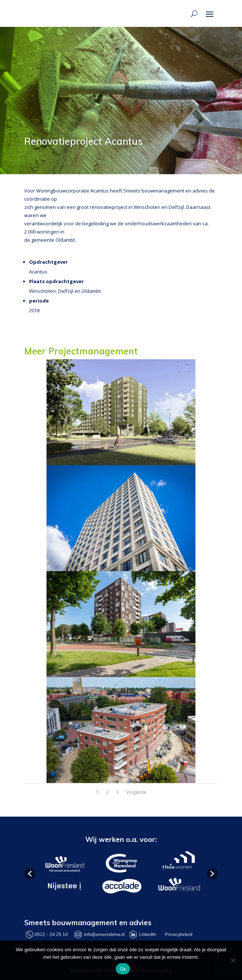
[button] (30, 874)
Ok (123, 969)
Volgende (136, 792)
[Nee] (233, 960)
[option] (64, 874)
